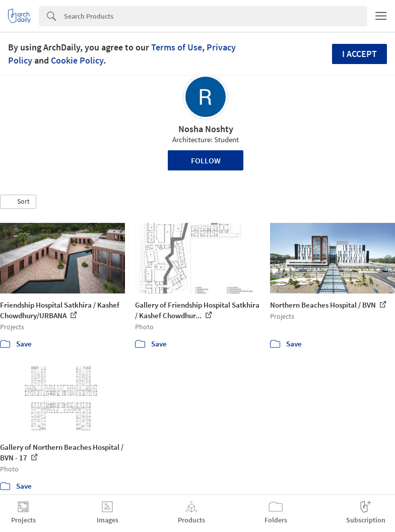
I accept (359, 54)
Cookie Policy (77, 60)
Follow (206, 160)
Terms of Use (177, 47)
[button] (18, 202)
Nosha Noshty (206, 129)
